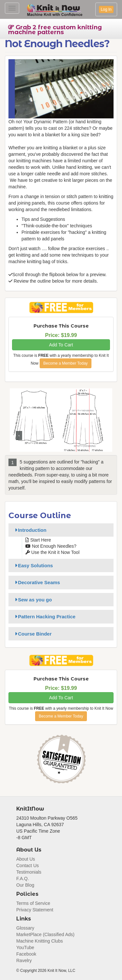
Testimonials (29, 872)
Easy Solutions (33, 565)
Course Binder (32, 634)
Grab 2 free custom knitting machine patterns (55, 30)
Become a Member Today (66, 363)
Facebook (26, 954)
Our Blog (25, 885)
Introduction (30, 530)
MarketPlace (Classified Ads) (45, 934)
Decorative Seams (36, 582)
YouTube (25, 947)
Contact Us (27, 866)
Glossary (25, 928)
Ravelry (24, 960)
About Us (26, 859)
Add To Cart (61, 345)
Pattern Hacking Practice (44, 617)
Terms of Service (33, 903)
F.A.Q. (23, 879)
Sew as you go (32, 600)
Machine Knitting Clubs (40, 941)
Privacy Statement (35, 910)
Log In (106, 9)
